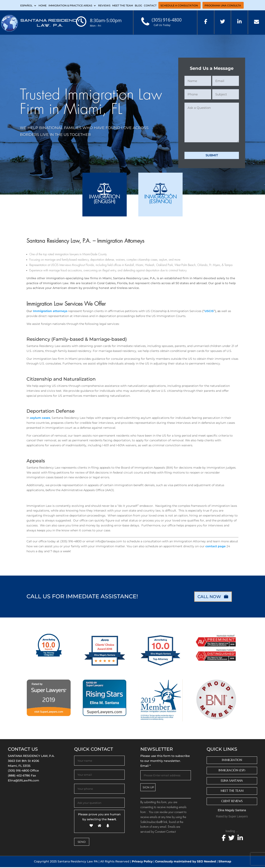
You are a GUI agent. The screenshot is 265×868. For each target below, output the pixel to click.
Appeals (36, 462)
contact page (215, 547)
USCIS (209, 312)
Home (43, 6)
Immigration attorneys (51, 312)
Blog (138, 6)
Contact (150, 6)
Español (26, 6)
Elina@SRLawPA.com (23, 781)
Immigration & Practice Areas (70, 6)
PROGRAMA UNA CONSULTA (223, 6)
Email (146, 767)
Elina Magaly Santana (232, 811)
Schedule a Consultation (179, 6)
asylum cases (40, 419)
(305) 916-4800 (19, 772)
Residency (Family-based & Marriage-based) (77, 340)
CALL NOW (209, 597)
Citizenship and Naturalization (61, 380)
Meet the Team (123, 6)
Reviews (104, 6)
